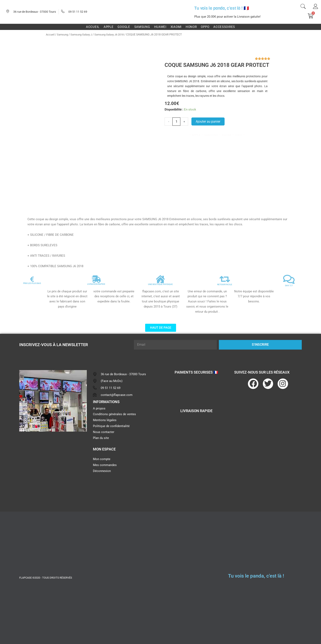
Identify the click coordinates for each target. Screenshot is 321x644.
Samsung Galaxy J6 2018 (114, 34)
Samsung (142, 27)
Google (124, 27)
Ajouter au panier (208, 121)
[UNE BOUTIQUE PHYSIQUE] (160, 279)
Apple (109, 27)
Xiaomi (176, 27)
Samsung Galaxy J (84, 34)
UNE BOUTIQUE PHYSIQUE (160, 284)
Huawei (160, 27)
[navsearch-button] (303, 7)
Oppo (205, 27)
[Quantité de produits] (176, 122)
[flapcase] (53, 466)
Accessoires (224, 27)
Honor (191, 27)
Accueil (93, 27)
